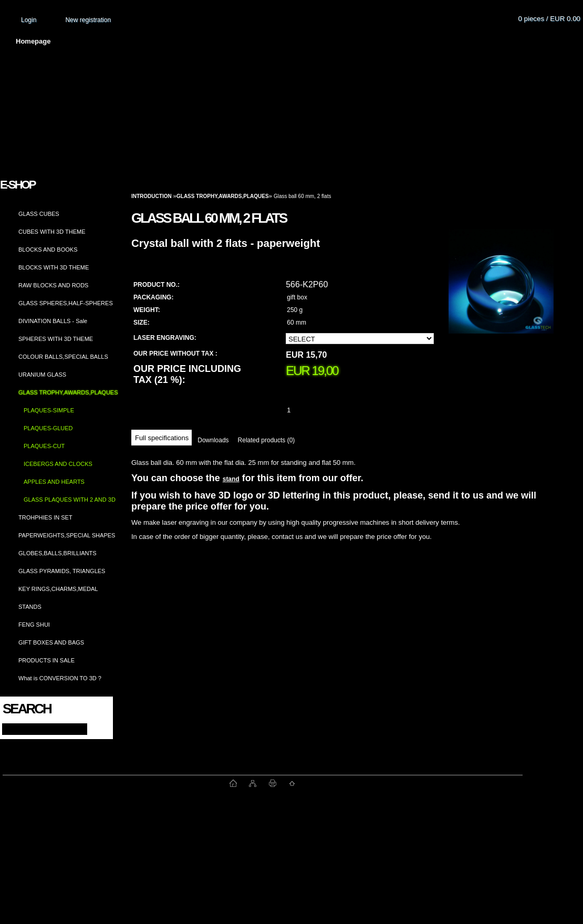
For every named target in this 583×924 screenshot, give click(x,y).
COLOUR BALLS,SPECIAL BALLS (63, 357)
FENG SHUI (34, 625)
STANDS (30, 607)
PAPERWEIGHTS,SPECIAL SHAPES (67, 535)
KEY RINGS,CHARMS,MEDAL (58, 589)
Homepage (33, 41)
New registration (88, 20)
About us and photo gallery (121, 41)
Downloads (213, 440)
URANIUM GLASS (42, 375)
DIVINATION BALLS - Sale (53, 321)
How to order (379, 41)
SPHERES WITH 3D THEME (56, 339)
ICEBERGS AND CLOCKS (58, 464)
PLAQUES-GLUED (48, 428)
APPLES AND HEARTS (54, 482)
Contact (439, 41)
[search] (95, 728)
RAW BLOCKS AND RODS (53, 285)
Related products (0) (267, 440)
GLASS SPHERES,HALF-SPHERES (66, 303)
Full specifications (162, 438)
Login (29, 20)
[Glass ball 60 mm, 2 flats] (501, 291)
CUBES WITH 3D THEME (52, 232)
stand (231, 479)
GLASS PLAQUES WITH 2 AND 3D (70, 500)
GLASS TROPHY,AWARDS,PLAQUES (68, 392)
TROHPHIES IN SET (45, 517)
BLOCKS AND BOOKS (48, 250)
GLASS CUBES (39, 214)
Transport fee (310, 41)
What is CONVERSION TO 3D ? (60, 678)
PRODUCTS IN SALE (46, 660)
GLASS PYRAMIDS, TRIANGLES (62, 571)
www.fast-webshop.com (116, 783)
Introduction (152, 196)
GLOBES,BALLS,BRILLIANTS (58, 553)
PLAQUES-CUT (44, 446)
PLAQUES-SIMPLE (49, 410)
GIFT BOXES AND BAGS (51, 642)
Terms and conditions (227, 41)
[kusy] (301, 410)
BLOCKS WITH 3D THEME (54, 267)
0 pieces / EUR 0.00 (549, 19)
